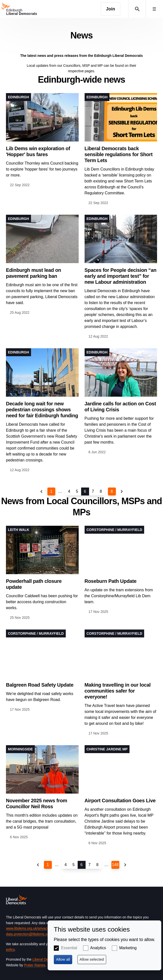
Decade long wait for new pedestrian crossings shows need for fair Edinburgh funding (42, 410)
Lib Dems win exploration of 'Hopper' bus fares (38, 151)
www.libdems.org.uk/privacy (27, 928)
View (42, 140)
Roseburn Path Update (111, 581)
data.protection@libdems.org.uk (31, 934)
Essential (69, 948)
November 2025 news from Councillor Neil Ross (37, 804)
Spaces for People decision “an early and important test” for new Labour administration (121, 276)
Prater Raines (35, 965)
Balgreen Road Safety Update (40, 685)
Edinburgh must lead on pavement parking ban (33, 273)
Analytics (98, 948)
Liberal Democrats (47, 959)
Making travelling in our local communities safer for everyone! (118, 691)
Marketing (128, 948)
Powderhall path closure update (34, 584)
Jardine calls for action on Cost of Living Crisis (120, 407)
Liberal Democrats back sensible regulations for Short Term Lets (119, 154)
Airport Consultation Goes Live (120, 801)
